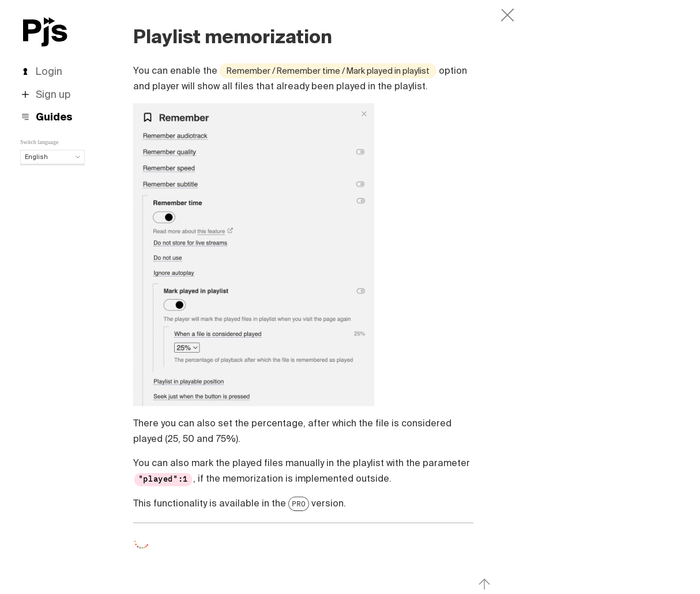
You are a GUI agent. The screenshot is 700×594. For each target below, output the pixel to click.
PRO (299, 504)
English (52, 157)
